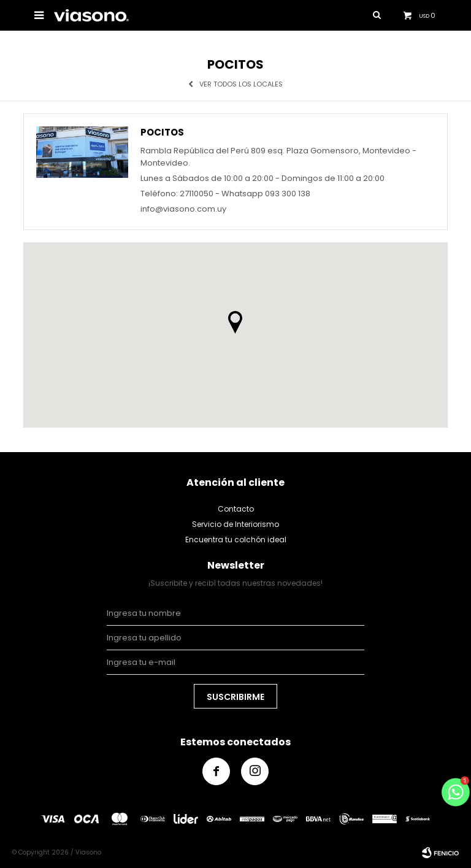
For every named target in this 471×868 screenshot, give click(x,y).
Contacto (236, 509)
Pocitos (162, 133)
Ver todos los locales (241, 84)
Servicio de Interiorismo (235, 524)
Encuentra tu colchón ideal (236, 540)
